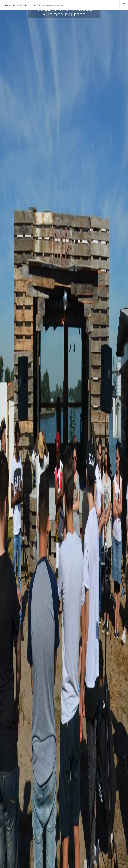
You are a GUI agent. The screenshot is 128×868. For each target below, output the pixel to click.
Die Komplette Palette (22, 6)
